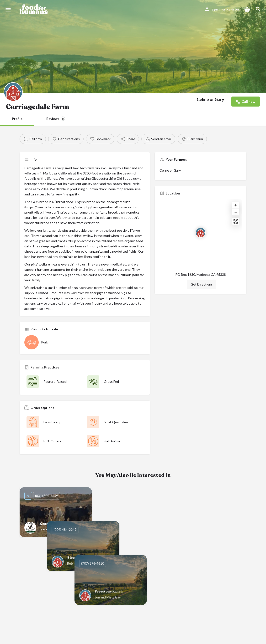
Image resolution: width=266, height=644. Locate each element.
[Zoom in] (236, 205)
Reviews (56, 119)
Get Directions (202, 284)
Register (233, 9)
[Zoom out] (236, 212)
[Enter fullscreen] (236, 221)
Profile (17, 119)
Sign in (216, 9)
